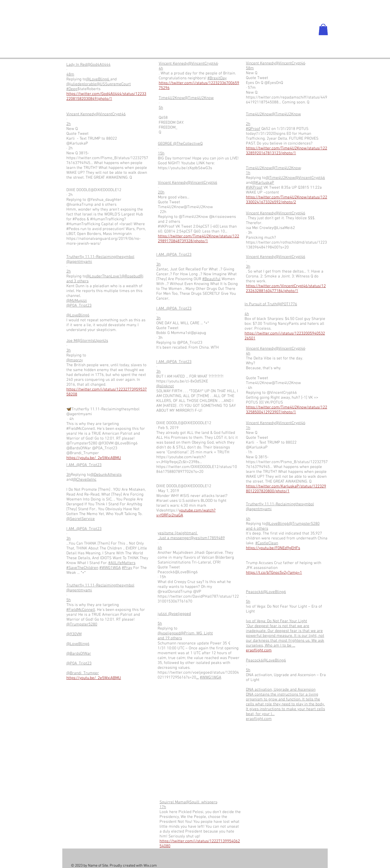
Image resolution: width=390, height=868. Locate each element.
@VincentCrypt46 (111, 114)
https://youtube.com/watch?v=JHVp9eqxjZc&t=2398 (181, 460)
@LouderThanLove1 (104, 276)
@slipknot (165, 386)
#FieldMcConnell (81, 610)
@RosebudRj (132, 276)
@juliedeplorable (81, 84)
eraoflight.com (259, 719)
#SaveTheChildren (82, 568)
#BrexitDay (217, 78)
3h (69, 351)
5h (161, 108)
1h (248, 173)
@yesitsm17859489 (207, 538)
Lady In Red (77, 65)
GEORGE (165, 144)
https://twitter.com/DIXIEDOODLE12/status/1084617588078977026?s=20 (197, 469)
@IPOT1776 (287, 304)
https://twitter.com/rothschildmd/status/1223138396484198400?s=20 (286, 245)
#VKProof (254, 188)
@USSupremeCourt (114, 84)
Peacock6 (254, 592)
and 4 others (257, 529)
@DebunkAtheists (106, 475)
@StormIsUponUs (92, 341)
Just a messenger (174, 538)
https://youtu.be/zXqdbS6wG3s (185, 168)
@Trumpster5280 (82, 624)
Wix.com (150, 866)
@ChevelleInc (85, 480)
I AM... (71, 465)
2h (69, 124)
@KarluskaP (263, 183)
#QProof (253, 129)
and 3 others (77, 281)
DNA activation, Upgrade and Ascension (281, 690)
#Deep (72, 89)
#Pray (127, 568)
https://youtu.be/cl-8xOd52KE (182, 381)
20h (161, 192)
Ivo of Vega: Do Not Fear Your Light (277, 621)
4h (161, 68)
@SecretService (81, 519)
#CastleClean (267, 543)
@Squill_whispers (201, 802)
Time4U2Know (172, 98)
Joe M (71, 341)
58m (250, 68)
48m (70, 74)
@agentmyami (79, 262)
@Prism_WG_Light (197, 633)
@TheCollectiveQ (188, 144)
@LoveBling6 (98, 79)
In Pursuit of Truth (261, 304)
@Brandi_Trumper (83, 673)
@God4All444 (99, 65)
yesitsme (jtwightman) (178, 533)
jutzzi (163, 614)
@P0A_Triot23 (79, 306)
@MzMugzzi (77, 301)
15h (161, 153)
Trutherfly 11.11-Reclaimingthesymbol (100, 257)
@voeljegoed (180, 614)
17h (163, 807)
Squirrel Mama (173, 802)
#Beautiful (211, 279)
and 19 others (170, 638)
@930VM (74, 634)
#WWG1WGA (110, 568)
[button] (323, 30)
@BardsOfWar (79, 654)
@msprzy (75, 360)
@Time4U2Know (199, 98)
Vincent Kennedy (81, 114)
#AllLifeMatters (122, 563)
